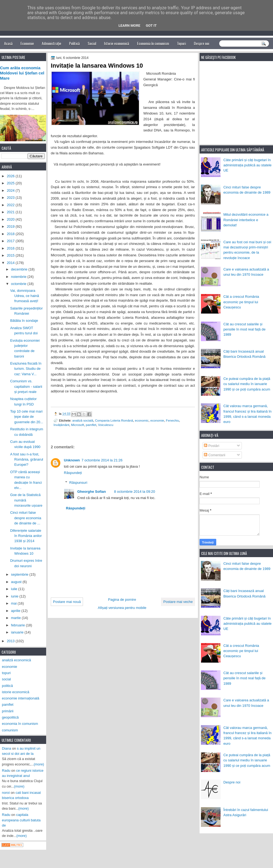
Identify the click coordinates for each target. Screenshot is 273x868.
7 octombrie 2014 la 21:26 (102, 460)
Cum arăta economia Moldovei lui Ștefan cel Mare (22, 73)
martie (16, 618)
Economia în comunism (153, 43)
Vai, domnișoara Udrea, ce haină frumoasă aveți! (25, 296)
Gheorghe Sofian (92, 492)
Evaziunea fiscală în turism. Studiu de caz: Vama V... (26, 369)
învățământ (61, 425)
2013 (11, 641)
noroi (6, 793)
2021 (11, 212)
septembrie (20, 574)
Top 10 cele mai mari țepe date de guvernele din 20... (27, 417)
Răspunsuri (78, 483)
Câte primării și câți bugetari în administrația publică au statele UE (247, 165)
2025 (11, 183)
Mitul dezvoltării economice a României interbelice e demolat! (246, 220)
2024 (11, 190)
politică (7, 686)
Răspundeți (73, 473)
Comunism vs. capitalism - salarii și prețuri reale (26, 386)
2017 (11, 241)
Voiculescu (106, 425)
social (6, 679)
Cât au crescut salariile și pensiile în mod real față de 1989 (244, 329)
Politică (74, 43)
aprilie (16, 611)
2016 (11, 248)
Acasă (8, 43)
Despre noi (201, 43)
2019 (11, 226)
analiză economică (17, 660)
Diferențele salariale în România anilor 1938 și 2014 (26, 536)
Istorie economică (117, 43)
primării (8, 711)
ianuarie (18, 632)
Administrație (51, 43)
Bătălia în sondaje (24, 321)
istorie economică (16, 692)
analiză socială (83, 420)
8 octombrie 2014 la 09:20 (135, 492)
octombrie (19, 284)
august (17, 582)
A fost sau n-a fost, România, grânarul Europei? (27, 459)
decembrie (20, 269)
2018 (11, 234)
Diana (7, 748)
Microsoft (77, 425)
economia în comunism (20, 724)
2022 (11, 205)
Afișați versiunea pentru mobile (122, 608)
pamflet (91, 425)
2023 (11, 198)
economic (142, 420)
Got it (151, 25)
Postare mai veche (178, 602)
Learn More (129, 25)
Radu (6, 771)
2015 (11, 255)
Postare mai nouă (67, 602)
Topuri (181, 43)
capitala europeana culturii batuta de (21, 820)
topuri (6, 673)
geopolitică (10, 717)
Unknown (72, 460)
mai (14, 603)
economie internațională (21, 698)
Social (92, 43)
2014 (11, 263)
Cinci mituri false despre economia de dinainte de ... (26, 518)
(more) (39, 764)
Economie (27, 43)
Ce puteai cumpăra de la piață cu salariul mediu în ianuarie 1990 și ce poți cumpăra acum (247, 384)
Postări (212, 446)
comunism (10, 730)
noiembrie (19, 277)
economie (157, 420)
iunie (15, 596)
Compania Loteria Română (114, 420)
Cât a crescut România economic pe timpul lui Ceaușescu (241, 302)
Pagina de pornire (122, 600)
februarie (18, 625)
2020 (11, 219)
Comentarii (215, 455)
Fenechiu (173, 420)
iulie (14, 589)
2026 (11, 176)
